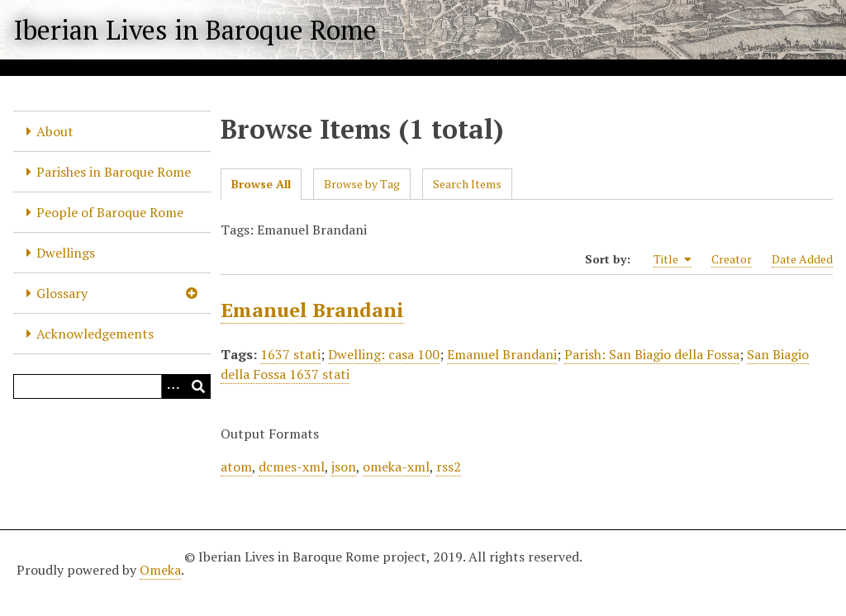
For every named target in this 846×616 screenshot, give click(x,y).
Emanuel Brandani (312, 310)
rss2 (449, 467)
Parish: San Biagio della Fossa (652, 354)
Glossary (62, 293)
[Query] (112, 386)
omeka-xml (396, 467)
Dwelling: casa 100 (384, 354)
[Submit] (198, 386)
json (344, 467)
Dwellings (66, 253)
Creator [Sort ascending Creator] (732, 259)
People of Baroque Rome (110, 212)
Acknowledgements (95, 334)
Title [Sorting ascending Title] (673, 259)
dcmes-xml (292, 467)
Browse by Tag (362, 184)
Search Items (467, 184)
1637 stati (290, 354)
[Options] (173, 386)
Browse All (261, 184)
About (55, 131)
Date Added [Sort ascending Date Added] (802, 259)
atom (236, 467)
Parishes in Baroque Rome (114, 172)
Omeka (160, 570)
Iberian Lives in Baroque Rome (195, 30)
